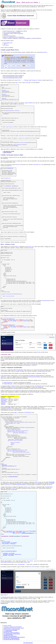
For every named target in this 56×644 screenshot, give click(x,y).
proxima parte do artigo (8, 597)
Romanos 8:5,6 (4, 603)
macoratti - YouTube (7, 625)
